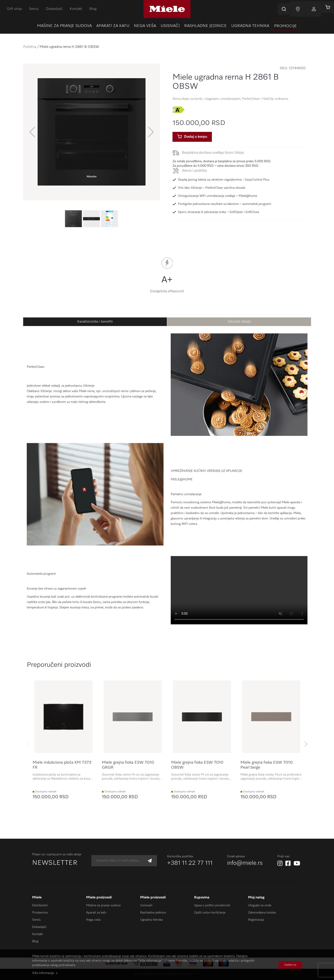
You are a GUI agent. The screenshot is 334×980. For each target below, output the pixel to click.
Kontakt (76, 9)
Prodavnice (40, 913)
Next (306, 744)
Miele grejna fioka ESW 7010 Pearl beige (267, 765)
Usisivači (146, 905)
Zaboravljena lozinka (262, 913)
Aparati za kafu (96, 913)
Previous (28, 744)
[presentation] (285, 26)
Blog (93, 9)
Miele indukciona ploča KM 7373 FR (62, 765)
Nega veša (93, 920)
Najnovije (294, 9)
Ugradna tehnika (151, 920)
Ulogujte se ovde (260, 905)
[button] (32, 132)
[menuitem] (64, 26)
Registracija (256, 920)
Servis (34, 9)
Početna (30, 47)
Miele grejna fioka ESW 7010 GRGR (128, 765)
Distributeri (40, 905)
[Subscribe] (150, 861)
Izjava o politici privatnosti (212, 905)
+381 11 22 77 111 (190, 863)
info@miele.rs (245, 863)
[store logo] (167, 9)
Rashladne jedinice (153, 913)
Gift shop (14, 9)
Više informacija (43, 973)
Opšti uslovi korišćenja (210, 913)
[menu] (167, 26)
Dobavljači (54, 9)
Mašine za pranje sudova (103, 905)
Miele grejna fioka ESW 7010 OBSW (197, 765)
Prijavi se (310, 9)
